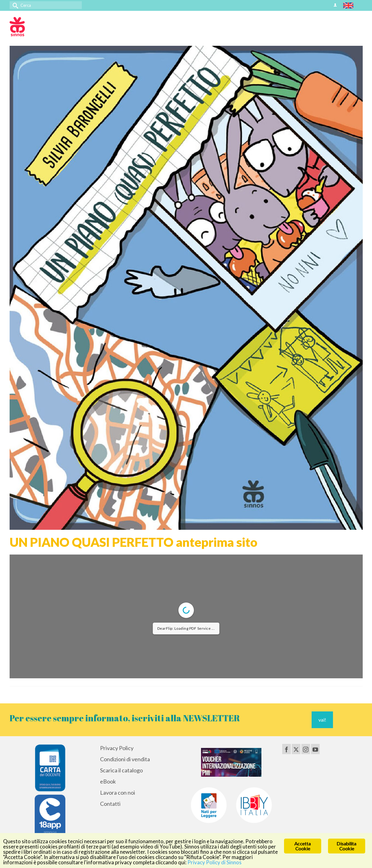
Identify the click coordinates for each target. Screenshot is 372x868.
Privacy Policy (117, 748)
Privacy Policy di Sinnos (214, 862)
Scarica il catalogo (121, 770)
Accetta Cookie (302, 846)
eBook (108, 781)
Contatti (110, 804)
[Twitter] (296, 749)
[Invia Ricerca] (14, 5)
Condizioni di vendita (125, 759)
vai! (322, 720)
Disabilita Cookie (346, 846)
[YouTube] (315, 749)
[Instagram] (306, 749)
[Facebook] (287, 749)
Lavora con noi (118, 792)
